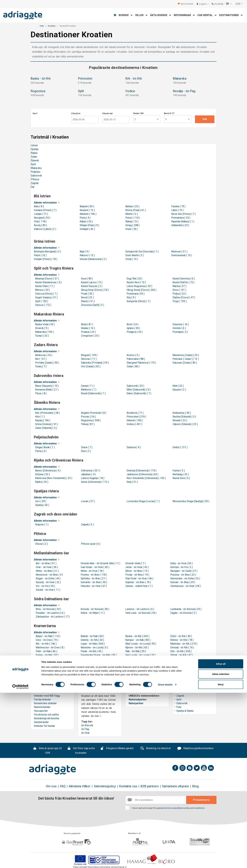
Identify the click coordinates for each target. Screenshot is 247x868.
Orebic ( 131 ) (179, 447)
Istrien (34, 145)
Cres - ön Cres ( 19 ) (47, 640)
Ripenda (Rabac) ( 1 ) (183, 221)
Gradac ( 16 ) (87, 328)
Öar (33, 187)
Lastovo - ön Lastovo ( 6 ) (140, 609)
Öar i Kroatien (90, 688)
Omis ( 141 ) (179, 290)
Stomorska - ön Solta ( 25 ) (185, 578)
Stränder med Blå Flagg (47, 696)
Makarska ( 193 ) (44, 332)
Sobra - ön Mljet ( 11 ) (93, 613)
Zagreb (35, 183)
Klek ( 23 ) (178, 386)
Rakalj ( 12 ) (132, 221)
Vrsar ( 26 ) (132, 229)
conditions (199, 808)
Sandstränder (41, 722)
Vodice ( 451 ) (134, 424)
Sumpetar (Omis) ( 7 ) (138, 301)
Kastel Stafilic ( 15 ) (183, 282)
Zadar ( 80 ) (132, 366)
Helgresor (182, 688)
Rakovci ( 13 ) (87, 255)
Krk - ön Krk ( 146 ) (46, 644)
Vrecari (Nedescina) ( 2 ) (93, 259)
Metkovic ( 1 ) (88, 390)
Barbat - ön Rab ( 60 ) (92, 636)
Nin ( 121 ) (40, 359)
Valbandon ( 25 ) (180, 225)
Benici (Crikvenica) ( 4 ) (47, 471)
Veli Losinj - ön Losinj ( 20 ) (141, 655)
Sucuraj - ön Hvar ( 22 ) (48, 582)
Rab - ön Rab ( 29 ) (136, 651)
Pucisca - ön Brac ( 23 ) (183, 575)
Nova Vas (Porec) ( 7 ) (184, 214)
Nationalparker (138, 700)
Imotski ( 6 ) (179, 328)
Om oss (51, 786)
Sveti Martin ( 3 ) (135, 255)
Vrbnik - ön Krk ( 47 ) (182, 655)
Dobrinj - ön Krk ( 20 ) (92, 640)
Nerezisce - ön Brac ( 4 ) (49, 575)
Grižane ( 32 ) (42, 474)
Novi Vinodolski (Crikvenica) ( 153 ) (146, 478)
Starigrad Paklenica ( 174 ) (141, 363)
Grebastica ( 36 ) (181, 413)
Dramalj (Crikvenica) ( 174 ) (141, 471)
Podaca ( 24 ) (88, 332)
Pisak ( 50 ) (87, 294)
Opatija (35, 149)
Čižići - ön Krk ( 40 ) (181, 636)
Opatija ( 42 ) (42, 505)
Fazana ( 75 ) (178, 206)
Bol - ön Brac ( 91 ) (46, 563)
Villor (141, 15)
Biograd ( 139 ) (89, 355)
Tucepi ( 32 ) (41, 336)
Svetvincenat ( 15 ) (182, 255)
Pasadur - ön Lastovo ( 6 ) (50, 613)
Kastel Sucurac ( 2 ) (91, 286)
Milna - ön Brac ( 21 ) (47, 571)
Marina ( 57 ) (179, 286)
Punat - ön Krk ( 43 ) (92, 651)
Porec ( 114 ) (133, 218)
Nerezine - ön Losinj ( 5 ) (94, 647)
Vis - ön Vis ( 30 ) (45, 586)
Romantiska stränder (45, 703)
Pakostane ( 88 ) (135, 359)
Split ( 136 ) (41, 301)
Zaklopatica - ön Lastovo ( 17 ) (53, 617)
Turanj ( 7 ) (40, 366)
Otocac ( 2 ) (41, 544)
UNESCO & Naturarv (141, 688)
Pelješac (36, 172)
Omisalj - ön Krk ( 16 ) (182, 647)
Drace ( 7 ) (86, 447)
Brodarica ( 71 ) (134, 413)
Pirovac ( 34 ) (88, 417)
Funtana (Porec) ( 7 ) (45, 210)
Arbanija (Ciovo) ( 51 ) (46, 279)
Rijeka (34, 153)
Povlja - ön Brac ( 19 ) (137, 575)
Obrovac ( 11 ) (88, 359)
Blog (195, 786)
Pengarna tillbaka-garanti (117, 749)
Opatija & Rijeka (184, 711)
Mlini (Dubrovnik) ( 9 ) (138, 390)
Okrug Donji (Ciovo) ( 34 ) (94, 290)
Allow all (221, 839)
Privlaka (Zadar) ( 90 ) (46, 363)
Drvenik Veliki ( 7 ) (136, 563)
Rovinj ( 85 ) (40, 225)
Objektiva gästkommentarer (196, 749)
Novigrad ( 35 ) (42, 218)
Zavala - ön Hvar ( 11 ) (48, 590)
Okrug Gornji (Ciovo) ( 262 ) (141, 290)
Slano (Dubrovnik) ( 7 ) (138, 393)
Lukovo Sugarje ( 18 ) (92, 478)
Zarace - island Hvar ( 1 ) (139, 586)
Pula (178, 707)
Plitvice (35, 179)
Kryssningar (184, 15)
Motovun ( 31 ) (179, 252)
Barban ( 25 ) (132, 206)
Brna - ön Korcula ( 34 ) (48, 609)
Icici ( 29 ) (40, 501)
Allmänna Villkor (80, 786)
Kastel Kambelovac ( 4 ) (48, 282)
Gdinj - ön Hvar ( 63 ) (182, 563)
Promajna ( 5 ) (180, 332)
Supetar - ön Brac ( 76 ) (138, 582)
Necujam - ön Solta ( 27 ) (184, 571)
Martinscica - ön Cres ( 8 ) (50, 647)
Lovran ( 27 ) (87, 501)
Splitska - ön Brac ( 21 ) (94, 578)
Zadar (34, 157)
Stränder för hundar (45, 726)
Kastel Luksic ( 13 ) (91, 282)
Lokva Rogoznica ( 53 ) (139, 286)
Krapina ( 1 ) (41, 524)
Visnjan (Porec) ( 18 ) (46, 259)
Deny (221, 860)
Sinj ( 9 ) (131, 297)
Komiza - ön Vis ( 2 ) (182, 567)
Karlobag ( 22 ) (180, 474)
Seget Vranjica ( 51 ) (46, 297)
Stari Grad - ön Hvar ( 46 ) (139, 578)
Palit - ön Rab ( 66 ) (46, 651)
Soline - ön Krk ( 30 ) (47, 655)
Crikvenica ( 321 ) (90, 471)
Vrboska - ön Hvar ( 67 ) (94, 586)
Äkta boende (161, 15)
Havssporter (41, 711)
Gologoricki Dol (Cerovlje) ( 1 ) (142, 252)
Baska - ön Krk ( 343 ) (137, 636)
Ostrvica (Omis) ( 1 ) (46, 294)
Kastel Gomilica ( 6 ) (183, 279)
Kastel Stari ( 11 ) (44, 286)
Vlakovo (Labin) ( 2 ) (45, 229)
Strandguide (41, 688)
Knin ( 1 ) (39, 417)
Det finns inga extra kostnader (81, 751)
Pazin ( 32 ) (40, 255)
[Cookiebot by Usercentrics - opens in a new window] (20, 862)
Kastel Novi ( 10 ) (136, 282)
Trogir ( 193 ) (179, 301)
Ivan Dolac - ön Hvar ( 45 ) (95, 567)
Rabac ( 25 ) (86, 221)
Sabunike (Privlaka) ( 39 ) (94, 363)
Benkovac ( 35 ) (43, 355)
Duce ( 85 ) (86, 279)
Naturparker (136, 703)
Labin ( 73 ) (177, 210)
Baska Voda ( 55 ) (44, 324)
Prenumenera (201, 800)
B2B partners (150, 786)
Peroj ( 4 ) (85, 218)
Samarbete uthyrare (175, 786)
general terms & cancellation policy (174, 808)
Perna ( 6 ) (40, 451)
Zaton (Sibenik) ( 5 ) (45, 428)
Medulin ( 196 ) (88, 214)
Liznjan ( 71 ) (41, 214)
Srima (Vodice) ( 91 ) (46, 424)
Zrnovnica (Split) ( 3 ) (92, 305)
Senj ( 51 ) (132, 482)
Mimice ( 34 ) (42, 290)
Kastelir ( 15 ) (87, 210)
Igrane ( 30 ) (133, 328)
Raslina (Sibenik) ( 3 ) (184, 417)
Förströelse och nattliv (46, 715)
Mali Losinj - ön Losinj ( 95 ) (141, 644)
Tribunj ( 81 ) (87, 424)
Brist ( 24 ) (132, 324)
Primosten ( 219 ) (136, 417)
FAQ (63, 786)
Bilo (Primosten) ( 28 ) (47, 413)
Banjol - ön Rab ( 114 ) (48, 636)
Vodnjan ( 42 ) (87, 229)
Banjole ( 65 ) (87, 206)
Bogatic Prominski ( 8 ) (93, 413)
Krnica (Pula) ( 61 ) (136, 210)
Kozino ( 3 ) (132, 355)
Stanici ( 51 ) (87, 301)
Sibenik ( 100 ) (134, 420)
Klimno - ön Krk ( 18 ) (182, 640)
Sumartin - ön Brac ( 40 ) (94, 582)
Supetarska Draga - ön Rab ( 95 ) (99, 655)
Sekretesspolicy (105, 786)
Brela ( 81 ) (86, 324)
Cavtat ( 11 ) (87, 386)
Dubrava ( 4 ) (133, 447)
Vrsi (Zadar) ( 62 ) (90, 366)
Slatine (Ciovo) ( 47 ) (183, 297)
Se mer (96, 716)
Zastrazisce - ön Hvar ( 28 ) (185, 586)
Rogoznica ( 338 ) (90, 420)
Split (33, 164)
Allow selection (221, 849)
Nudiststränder (42, 707)
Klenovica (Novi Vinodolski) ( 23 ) (53, 478)
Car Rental (207, 15)
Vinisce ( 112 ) (43, 305)
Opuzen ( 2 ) (179, 390)
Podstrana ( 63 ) (135, 294)
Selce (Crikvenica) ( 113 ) (94, 482)
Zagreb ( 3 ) (87, 524)
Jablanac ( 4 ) (88, 474)
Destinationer (231, 15)
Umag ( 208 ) (132, 225)
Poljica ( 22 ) (179, 294)
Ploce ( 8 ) (40, 393)
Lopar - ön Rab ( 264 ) (93, 644)
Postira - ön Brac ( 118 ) (94, 575)
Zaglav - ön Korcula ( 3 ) (183, 613)
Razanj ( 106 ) (42, 420)
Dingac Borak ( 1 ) (44, 447)
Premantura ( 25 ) (181, 218)
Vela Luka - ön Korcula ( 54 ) (141, 613)
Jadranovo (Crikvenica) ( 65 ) (142, 474)
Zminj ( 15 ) (132, 259)
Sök (205, 119)
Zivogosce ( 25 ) (89, 336)
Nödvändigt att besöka (46, 718)
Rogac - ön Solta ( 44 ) (48, 578)
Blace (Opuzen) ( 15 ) (46, 386)
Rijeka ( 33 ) (41, 482)
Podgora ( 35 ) (134, 332)
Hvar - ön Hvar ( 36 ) (47, 567)
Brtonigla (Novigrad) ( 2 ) (47, 252)
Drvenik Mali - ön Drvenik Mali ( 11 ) (101, 563)
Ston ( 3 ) (85, 451)
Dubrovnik (36, 176)
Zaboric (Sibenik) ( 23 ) (185, 424)
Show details (165, 860)
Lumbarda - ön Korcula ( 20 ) (186, 609)
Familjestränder (42, 700)
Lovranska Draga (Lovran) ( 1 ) (143, 501)
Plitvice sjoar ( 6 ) (90, 544)
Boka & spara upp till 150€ (47, 751)
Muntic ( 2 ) (132, 214)
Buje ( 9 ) (85, 252)
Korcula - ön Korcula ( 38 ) (95, 609)
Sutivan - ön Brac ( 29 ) (183, 582)
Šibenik (35, 160)
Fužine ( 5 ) (178, 471)
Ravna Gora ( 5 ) (181, 478)
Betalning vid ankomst (155, 749)
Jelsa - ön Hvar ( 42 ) (137, 567)
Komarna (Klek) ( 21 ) (46, 390)
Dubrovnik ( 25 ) (135, 386)
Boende (126, 15)
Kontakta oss (128, 786)
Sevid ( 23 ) (87, 297)
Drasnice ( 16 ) (180, 324)
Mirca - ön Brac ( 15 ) (137, 571)
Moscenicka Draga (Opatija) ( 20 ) (190, 501)
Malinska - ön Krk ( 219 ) (184, 644)
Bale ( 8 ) (39, 206)
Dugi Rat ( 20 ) (134, 279)
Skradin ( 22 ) (179, 420)
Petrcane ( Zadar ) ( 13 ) (185, 359)
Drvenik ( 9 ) (41, 328)
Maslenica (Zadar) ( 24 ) (185, 355)
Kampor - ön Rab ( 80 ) (138, 640)
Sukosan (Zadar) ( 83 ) (184, 363)
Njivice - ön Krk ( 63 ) (137, 647)
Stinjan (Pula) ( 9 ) (89, 225)
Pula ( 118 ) (40, 221)
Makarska (36, 168)
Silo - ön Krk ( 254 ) (181, 651)
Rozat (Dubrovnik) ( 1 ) (93, 393)
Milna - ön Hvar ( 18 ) (92, 571)
